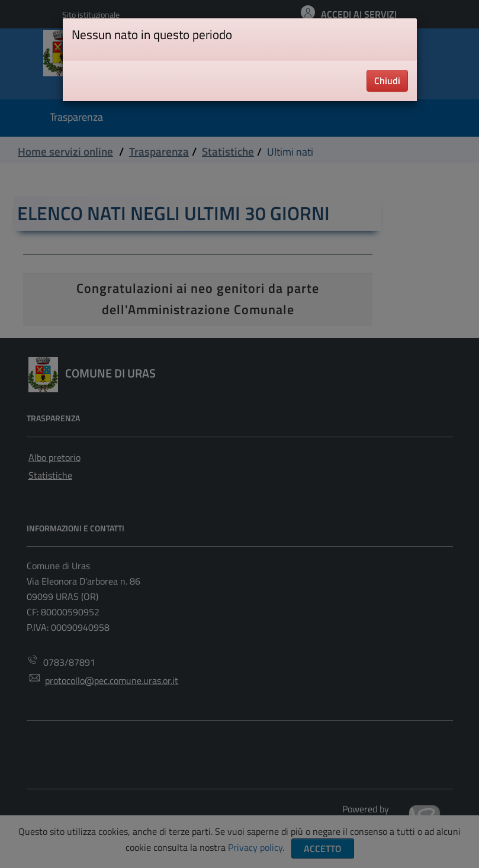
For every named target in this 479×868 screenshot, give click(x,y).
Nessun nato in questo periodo (152, 35)
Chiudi (387, 80)
